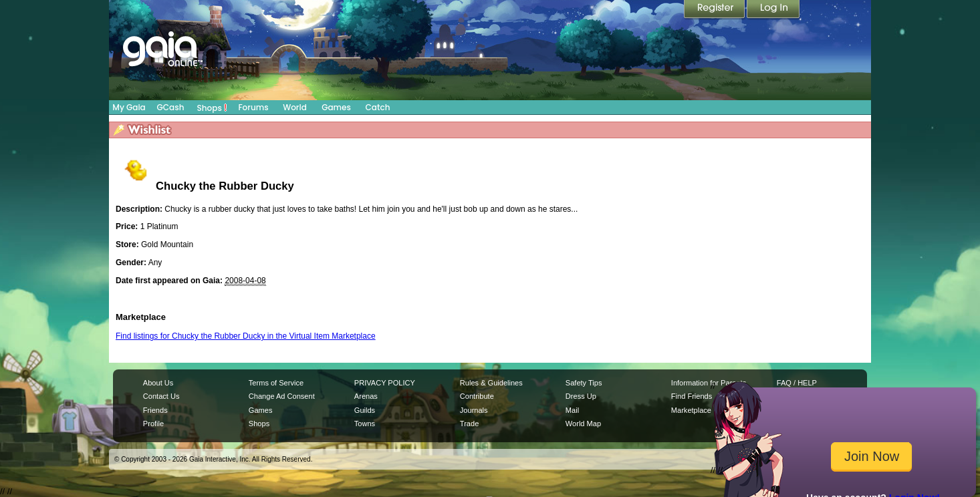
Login (773, 10)
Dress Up (581, 396)
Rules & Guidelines (491, 383)
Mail (572, 410)
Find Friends (692, 396)
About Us (158, 383)
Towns (365, 424)
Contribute (477, 396)
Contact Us (161, 396)
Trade (469, 424)
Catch (378, 107)
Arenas (366, 396)
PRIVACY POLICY (385, 383)
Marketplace (691, 410)
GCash (171, 107)
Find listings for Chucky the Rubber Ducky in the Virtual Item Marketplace (246, 336)
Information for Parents (709, 383)
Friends (155, 410)
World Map (583, 424)
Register (715, 10)
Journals (474, 410)
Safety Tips (584, 383)
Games (336, 107)
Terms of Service (276, 383)
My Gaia (129, 107)
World (295, 107)
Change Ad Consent (282, 396)
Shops (212, 108)
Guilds (365, 410)
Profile (153, 424)
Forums (253, 107)
